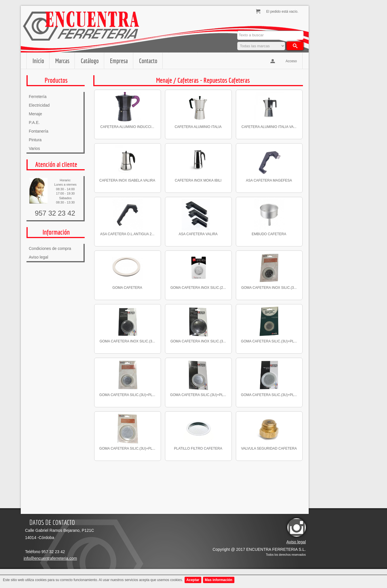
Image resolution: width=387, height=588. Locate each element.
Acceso (291, 61)
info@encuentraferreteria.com (50, 558)
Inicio (38, 61)
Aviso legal (38, 257)
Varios (34, 148)
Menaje (35, 114)
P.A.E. (34, 122)
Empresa (119, 61)
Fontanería (39, 131)
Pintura (35, 140)
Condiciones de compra (50, 248)
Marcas (62, 61)
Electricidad (39, 105)
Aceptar (193, 580)
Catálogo (90, 61)
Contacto (148, 61)
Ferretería (38, 97)
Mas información (218, 580)
